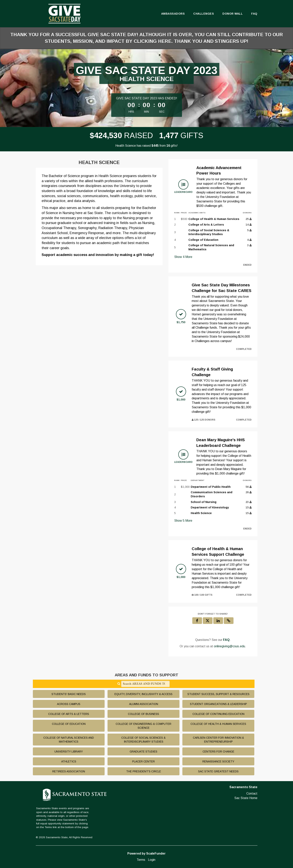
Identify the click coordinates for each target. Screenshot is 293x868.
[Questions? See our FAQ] (226, 640)
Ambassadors (173, 14)
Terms (141, 860)
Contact (252, 793)
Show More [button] (183, 257)
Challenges (204, 14)
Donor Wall (233, 14)
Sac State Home (246, 798)
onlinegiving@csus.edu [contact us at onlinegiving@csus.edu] (229, 646)
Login (152, 860)
